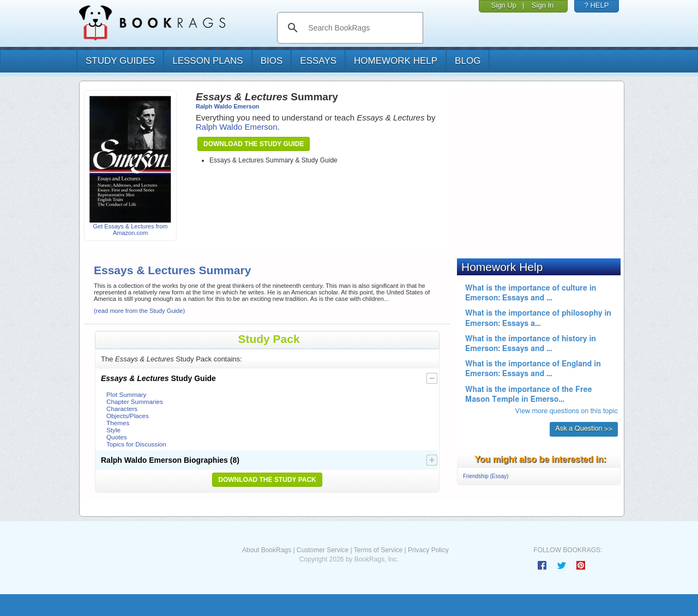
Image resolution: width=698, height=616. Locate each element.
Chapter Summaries (135, 401)
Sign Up (504, 5)
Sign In (543, 5)
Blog (468, 61)
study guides (120, 61)
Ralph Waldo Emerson (227, 106)
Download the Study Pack (267, 480)
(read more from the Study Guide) (139, 311)
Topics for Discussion (136, 444)
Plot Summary (126, 394)
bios (272, 61)
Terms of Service (378, 550)
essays (318, 61)
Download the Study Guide (254, 144)
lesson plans (207, 61)
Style (113, 430)
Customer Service (323, 550)
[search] (361, 28)
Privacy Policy (428, 550)
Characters (122, 409)
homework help (396, 61)
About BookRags (267, 550)
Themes (118, 423)
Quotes (117, 437)
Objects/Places (128, 416)
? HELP (597, 5)
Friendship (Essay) (486, 476)
